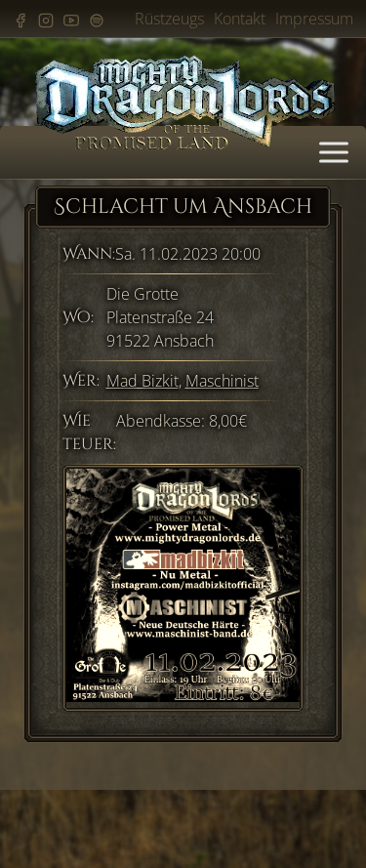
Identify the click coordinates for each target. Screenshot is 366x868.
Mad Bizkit (142, 381)
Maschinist (222, 381)
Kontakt (240, 19)
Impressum (314, 19)
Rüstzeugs (169, 19)
